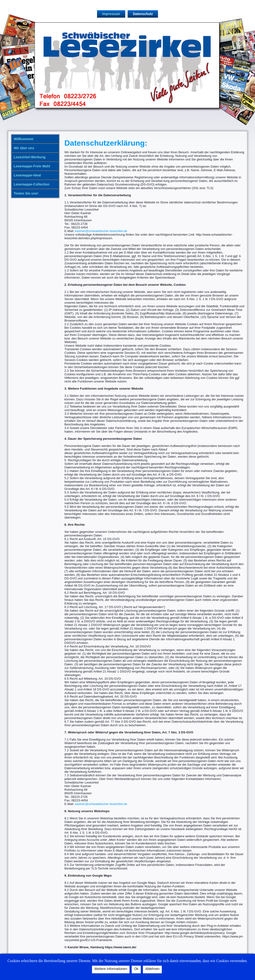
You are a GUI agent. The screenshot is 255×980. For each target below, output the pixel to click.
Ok (136, 969)
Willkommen (24, 139)
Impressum (111, 14)
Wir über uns (24, 148)
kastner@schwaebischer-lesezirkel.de (101, 231)
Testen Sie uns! (26, 193)
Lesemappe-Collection (32, 184)
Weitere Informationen (111, 969)
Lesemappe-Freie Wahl (32, 166)
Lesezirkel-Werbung (30, 157)
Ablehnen (152, 969)
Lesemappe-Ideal (27, 175)
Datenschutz (143, 14)
